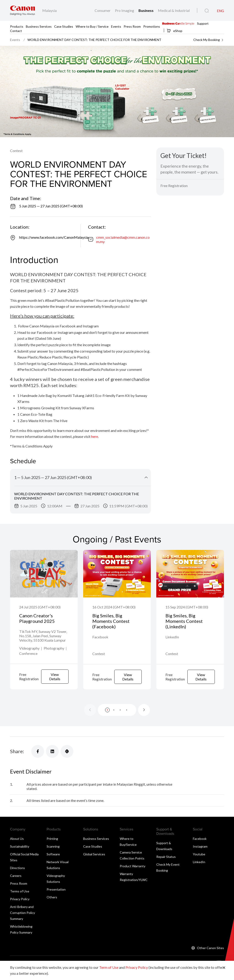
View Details (55, 683)
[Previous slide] (90, 716)
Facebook (200, 845)
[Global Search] (207, 11)
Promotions (152, 26)
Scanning (53, 852)
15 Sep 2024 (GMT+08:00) (187, 607)
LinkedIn (199, 868)
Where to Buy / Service (92, 26)
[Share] (38, 757)
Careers (16, 882)
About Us (17, 845)
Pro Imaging (125, 10)
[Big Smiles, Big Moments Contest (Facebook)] (117, 574)
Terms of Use (20, 897)
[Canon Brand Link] (23, 10)
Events (116, 26)
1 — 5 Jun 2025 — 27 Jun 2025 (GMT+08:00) (53, 477)
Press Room (132, 26)
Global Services (94, 860)
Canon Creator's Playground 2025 (37, 618)
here (95, 436)
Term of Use (109, 967)
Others (52, 903)
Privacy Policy (20, 905)
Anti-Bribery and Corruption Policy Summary (23, 919)
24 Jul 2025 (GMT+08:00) (40, 607)
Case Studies (64, 26)
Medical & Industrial (174, 10)
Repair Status (166, 863)
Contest (16, 151)
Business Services (39, 26)
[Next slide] (144, 716)
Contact (16, 31)
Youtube (199, 860)
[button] (107, 716)
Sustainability (20, 852)
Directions (17, 874)
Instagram (200, 852)
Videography (29, 654)
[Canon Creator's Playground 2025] (44, 574)
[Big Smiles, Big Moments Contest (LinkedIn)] (190, 574)
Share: (17, 757)
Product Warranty (133, 872)
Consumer (103, 10)
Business (146, 10)
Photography (54, 654)
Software (53, 860)
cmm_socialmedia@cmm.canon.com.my (123, 239)
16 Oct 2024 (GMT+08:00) (114, 607)
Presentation (56, 895)
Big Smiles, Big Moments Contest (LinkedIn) (184, 621)
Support (203, 23)
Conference (28, 660)
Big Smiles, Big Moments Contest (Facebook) (111, 621)
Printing (52, 845)
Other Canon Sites (210, 954)
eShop (174, 31)
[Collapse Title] (146, 477)
